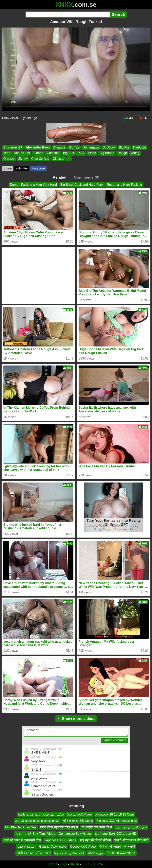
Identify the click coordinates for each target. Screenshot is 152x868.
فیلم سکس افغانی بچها (69, 853)
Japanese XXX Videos (60, 840)
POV (81, 153)
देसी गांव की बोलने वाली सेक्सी (117, 847)
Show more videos (76, 719)
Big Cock (109, 147)
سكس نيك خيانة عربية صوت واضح (41, 814)
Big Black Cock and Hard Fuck (82, 185)
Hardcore (140, 147)
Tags (64, 864)
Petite (92, 153)
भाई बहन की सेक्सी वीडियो (95, 840)
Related (59, 177)
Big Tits (74, 147)
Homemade (91, 147)
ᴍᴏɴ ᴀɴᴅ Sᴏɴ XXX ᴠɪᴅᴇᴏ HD (116, 834)
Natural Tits (22, 153)
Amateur (59, 147)
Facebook (38, 168)
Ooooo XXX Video (83, 847)
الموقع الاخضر (26, 847)
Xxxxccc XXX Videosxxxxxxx (117, 821)
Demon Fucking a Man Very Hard (33, 185)
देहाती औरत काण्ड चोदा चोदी (131, 840)
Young (135, 153)
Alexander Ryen (38, 147)
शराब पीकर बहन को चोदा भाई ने (59, 827)
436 (130, 118)
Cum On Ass (40, 159)
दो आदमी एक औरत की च (97, 827)
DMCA (74, 864)
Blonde (38, 153)
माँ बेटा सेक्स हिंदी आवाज (78, 821)
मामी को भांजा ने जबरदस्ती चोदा (22, 840)
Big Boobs (107, 153)
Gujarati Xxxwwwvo (53, 847)
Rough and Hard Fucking (124, 185)
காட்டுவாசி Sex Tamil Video (35, 834)
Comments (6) (87, 177)
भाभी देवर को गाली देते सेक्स (34, 853)
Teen (7, 153)
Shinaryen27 (13, 147)
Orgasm (9, 159)
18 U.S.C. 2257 (93, 864)
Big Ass (124, 147)
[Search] (68, 14)
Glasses (58, 159)
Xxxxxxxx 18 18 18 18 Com (115, 814)
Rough (122, 153)
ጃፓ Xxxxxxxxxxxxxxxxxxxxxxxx (37, 821)
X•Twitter (22, 168)
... (69, 159)
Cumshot (53, 153)
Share (8, 168)
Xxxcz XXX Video (80, 814)
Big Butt (68, 153)
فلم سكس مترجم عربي (131, 827)
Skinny (23, 159)
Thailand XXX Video (121, 853)
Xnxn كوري (96, 853)
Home (53, 864)
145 (143, 118)
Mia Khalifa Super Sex (21, 827)
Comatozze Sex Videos (75, 834)
